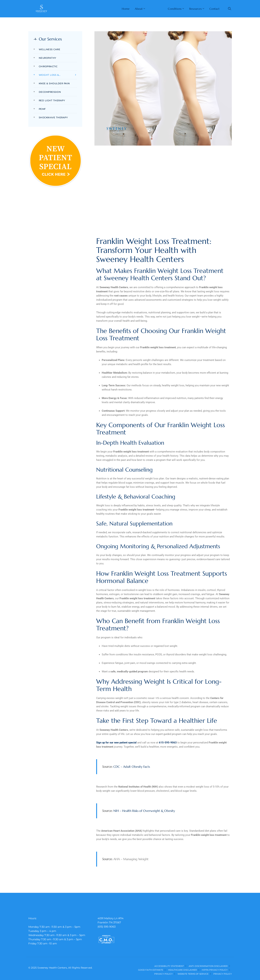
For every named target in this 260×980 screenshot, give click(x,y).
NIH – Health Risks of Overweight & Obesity (144, 811)
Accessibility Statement (169, 966)
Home (126, 9)
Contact (214, 9)
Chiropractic (48, 66)
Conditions (175, 9)
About (139, 9)
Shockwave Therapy (53, 117)
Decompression (50, 92)
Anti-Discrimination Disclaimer (208, 966)
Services (155, 9)
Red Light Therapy (52, 100)
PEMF (42, 109)
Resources (195, 9)
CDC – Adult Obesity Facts (132, 767)
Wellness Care (50, 49)
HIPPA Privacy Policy (215, 970)
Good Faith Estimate (151, 970)
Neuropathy (47, 58)
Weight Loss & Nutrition (49, 75)
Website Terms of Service (193, 974)
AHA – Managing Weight (131, 859)
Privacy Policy (163, 974)
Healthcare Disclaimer (182, 970)
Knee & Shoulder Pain (54, 83)
